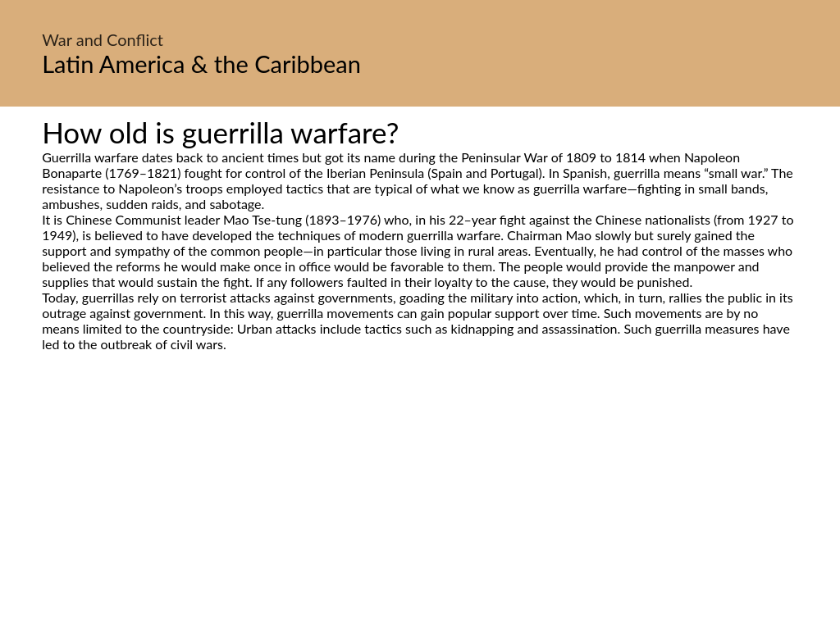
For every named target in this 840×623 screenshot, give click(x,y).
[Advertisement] (420, 506)
